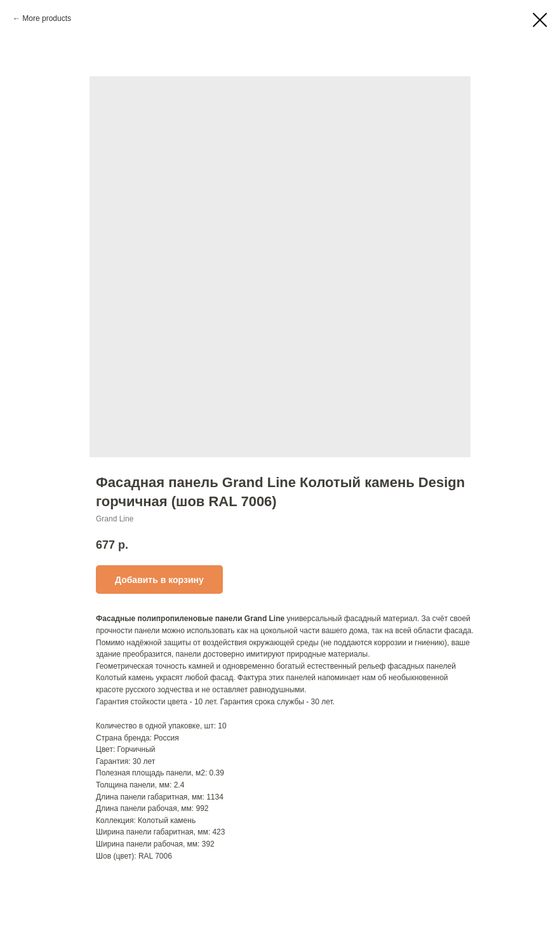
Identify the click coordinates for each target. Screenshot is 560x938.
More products (47, 18)
